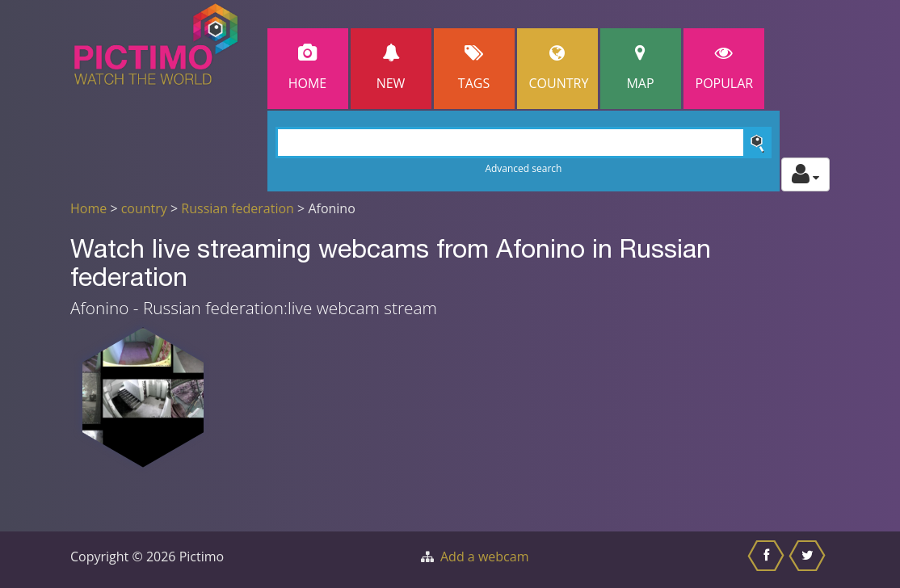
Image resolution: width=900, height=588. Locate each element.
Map (641, 68)
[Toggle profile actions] (805, 174)
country (144, 208)
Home (308, 68)
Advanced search (523, 168)
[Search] (524, 143)
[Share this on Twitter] (809, 560)
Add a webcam (484, 556)
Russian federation (238, 208)
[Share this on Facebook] (768, 560)
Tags (474, 68)
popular (725, 68)
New (391, 68)
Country (559, 68)
